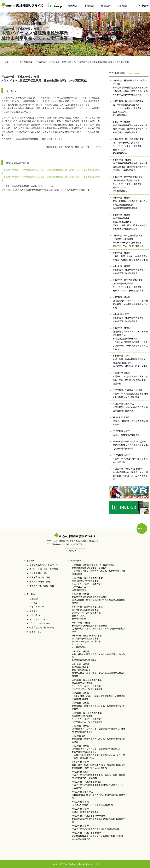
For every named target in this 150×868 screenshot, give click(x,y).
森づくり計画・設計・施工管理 (44, 569)
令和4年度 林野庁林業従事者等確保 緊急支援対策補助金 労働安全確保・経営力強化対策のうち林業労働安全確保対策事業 (99, 670)
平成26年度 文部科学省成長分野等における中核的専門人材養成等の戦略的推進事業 (99, 795)
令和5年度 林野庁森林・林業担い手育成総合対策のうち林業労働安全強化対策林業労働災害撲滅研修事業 (99, 656)
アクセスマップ (37, 607)
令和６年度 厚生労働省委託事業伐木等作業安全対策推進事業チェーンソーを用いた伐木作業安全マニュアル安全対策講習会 (87, 613)
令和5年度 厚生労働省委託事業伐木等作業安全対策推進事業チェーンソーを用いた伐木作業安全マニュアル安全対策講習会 (87, 642)
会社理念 (34, 599)
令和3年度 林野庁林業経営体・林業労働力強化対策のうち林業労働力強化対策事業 (99, 706)
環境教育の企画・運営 (40, 578)
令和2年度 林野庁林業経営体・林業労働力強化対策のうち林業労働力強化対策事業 (99, 739)
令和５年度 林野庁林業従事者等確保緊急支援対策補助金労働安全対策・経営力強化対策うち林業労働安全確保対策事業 (99, 627)
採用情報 (122, 6)
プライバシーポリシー (40, 623)
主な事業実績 (26, 62)
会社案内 (106, 6)
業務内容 (72, 6)
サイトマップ (36, 632)
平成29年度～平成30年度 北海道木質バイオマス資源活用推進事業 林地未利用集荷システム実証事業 (98, 785)
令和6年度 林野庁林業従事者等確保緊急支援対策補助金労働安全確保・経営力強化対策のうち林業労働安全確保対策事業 (99, 598)
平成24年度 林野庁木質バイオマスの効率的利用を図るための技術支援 (96, 827)
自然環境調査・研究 (39, 573)
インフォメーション (39, 619)
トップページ (8, 62)
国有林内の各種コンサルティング (45, 565)
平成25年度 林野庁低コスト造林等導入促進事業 (85, 810)
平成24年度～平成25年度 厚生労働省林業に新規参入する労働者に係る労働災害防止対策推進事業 (99, 819)
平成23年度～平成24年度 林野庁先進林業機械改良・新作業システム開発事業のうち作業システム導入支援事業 (99, 836)
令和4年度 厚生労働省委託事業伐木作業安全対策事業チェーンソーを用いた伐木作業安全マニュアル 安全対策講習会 (87, 685)
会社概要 (34, 603)
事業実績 (89, 6)
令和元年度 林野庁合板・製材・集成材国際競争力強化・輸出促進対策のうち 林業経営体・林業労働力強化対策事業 (99, 765)
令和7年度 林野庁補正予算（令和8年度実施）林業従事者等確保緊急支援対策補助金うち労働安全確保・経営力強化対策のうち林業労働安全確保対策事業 (99, 570)
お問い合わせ (142, 6)
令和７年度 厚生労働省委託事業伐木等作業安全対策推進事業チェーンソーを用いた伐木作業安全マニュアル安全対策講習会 (87, 584)
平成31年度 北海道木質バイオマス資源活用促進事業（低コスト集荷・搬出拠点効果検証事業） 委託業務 (99, 775)
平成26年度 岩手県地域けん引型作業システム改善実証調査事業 (92, 803)
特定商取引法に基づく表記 (42, 628)
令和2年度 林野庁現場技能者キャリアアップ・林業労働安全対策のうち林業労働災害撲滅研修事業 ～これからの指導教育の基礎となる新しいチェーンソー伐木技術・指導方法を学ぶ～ (99, 752)
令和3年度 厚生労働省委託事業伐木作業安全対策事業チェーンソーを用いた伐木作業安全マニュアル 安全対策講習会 (87, 718)
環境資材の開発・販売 (40, 582)
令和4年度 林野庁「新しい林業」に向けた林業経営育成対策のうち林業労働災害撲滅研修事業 (99, 696)
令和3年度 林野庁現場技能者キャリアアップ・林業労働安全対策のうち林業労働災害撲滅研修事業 (99, 729)
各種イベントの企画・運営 (42, 586)
